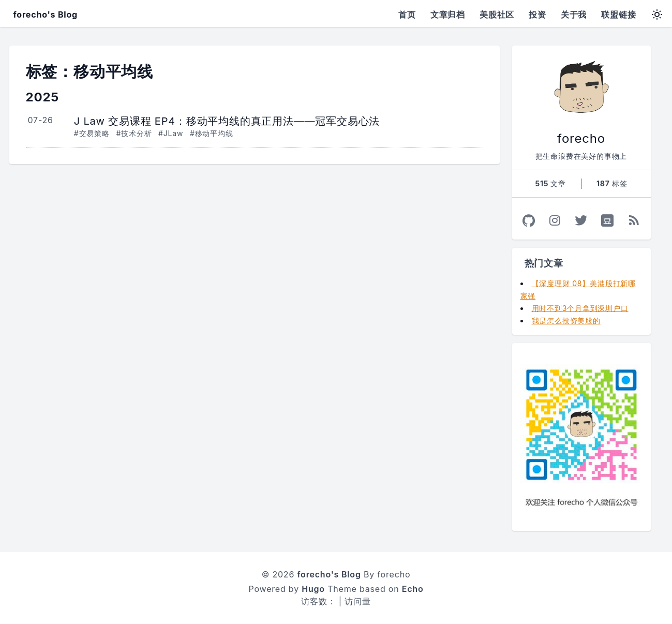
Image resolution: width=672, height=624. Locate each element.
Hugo (313, 589)
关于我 (574, 14)
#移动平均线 (212, 133)
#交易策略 (92, 133)
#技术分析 (134, 133)
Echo (413, 589)
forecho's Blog (46, 14)
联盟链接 (618, 14)
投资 (537, 14)
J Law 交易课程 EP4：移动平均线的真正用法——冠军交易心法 (227, 121)
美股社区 (497, 14)
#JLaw (171, 133)
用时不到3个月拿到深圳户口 (580, 308)
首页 (407, 14)
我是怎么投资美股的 (566, 321)
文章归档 (448, 14)
